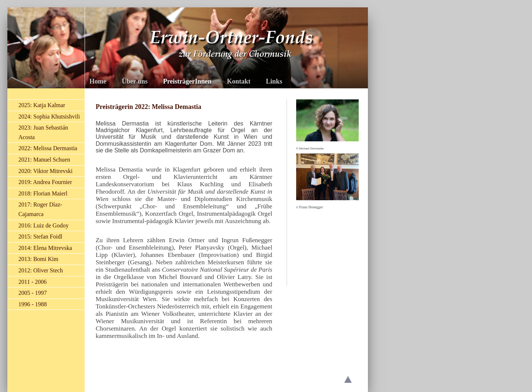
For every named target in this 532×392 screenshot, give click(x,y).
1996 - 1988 (33, 304)
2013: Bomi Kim (38, 259)
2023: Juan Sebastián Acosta (43, 132)
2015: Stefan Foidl (40, 236)
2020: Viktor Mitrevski (45, 171)
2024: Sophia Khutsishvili (49, 116)
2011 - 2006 (33, 282)
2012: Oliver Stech (41, 270)
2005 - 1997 (33, 293)
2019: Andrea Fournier (45, 182)
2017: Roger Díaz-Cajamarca (40, 209)
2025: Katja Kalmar (42, 105)
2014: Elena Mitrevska (45, 248)
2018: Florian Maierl (43, 193)
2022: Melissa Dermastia (48, 148)
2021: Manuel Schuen (44, 160)
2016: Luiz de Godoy (43, 225)
